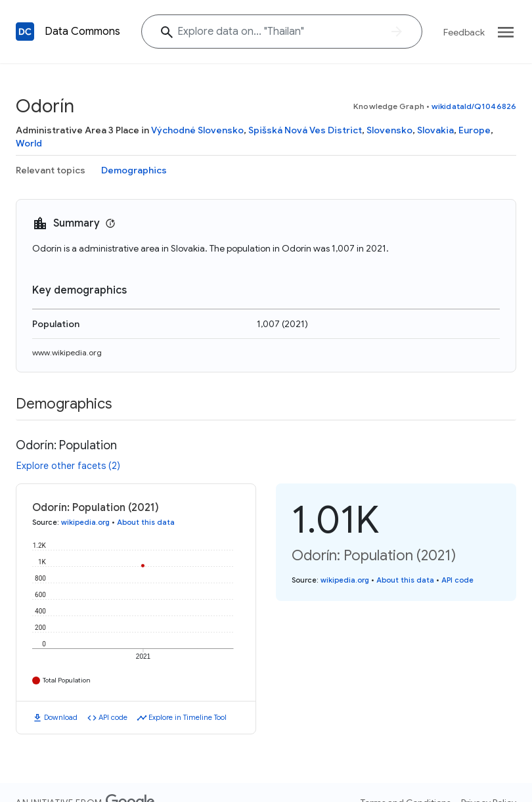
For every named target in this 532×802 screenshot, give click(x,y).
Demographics (134, 170)
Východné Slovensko (197, 130)
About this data (146, 522)
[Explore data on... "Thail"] (282, 32)
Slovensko (389, 130)
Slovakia (435, 130)
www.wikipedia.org (67, 352)
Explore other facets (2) (68, 466)
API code (113, 717)
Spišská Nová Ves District (305, 130)
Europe (475, 130)
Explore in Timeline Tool (188, 717)
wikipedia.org (85, 522)
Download (61, 717)
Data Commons (82, 32)
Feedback (464, 32)
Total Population (67, 680)
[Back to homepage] (25, 32)
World (29, 143)
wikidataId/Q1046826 (474, 106)
